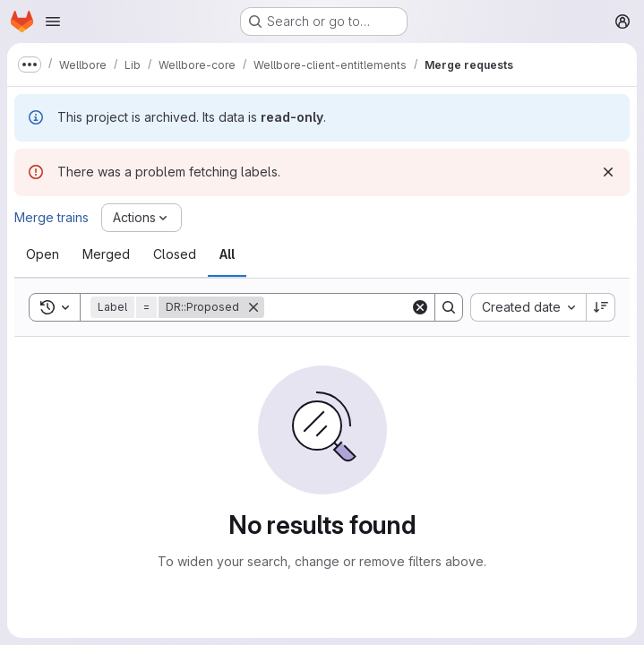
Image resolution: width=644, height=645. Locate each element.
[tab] (43, 254)
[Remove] (253, 307)
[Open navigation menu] (53, 21)
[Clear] (420, 307)
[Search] (375, 307)
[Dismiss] (608, 172)
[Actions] (142, 218)
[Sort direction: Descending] (601, 307)
